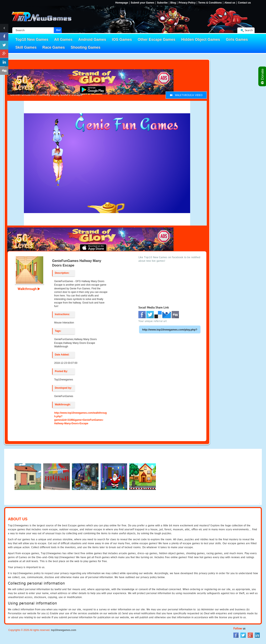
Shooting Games (86, 47)
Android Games (92, 39)
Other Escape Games (157, 39)
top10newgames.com (63, 630)
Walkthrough (29, 289)
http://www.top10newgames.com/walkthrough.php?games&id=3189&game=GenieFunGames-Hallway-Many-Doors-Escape (81, 418)
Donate (263, 76)
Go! (58, 30)
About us (230, 3)
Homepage (122, 3)
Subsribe (162, 3)
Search (249, 30)
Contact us (244, 3)
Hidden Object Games (201, 39)
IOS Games (122, 39)
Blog (173, 3)
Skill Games (26, 47)
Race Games (54, 47)
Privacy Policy (187, 3)
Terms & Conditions (210, 3)
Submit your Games (142, 3)
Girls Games (237, 39)
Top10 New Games (32, 39)
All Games (63, 39)
